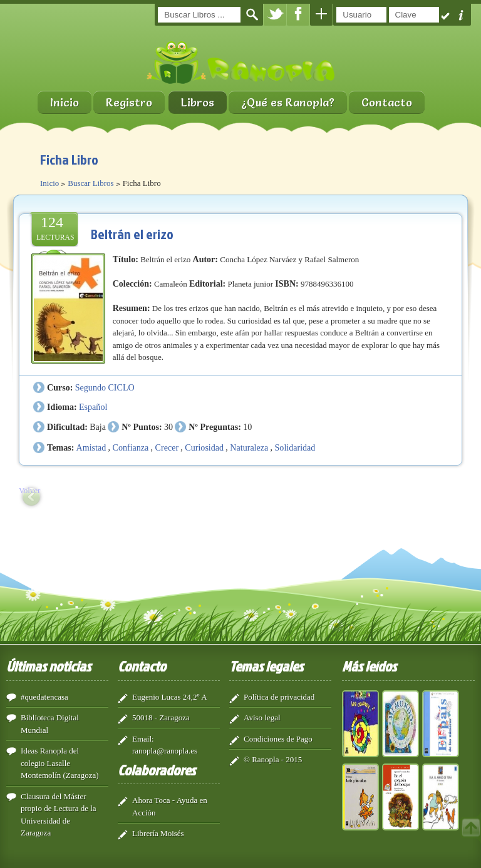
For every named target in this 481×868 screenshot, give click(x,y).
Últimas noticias (49, 666)
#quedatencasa (44, 697)
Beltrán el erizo (132, 234)
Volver (29, 490)
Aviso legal (262, 717)
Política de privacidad (279, 697)
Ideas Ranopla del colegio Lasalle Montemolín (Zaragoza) (60, 763)
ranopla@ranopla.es (165, 751)
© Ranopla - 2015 (273, 759)
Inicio (65, 102)
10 (247, 427)
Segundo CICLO (105, 387)
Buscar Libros (91, 183)
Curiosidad (204, 447)
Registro (129, 102)
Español (93, 407)
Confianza (131, 447)
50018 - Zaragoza (161, 717)
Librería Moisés (158, 833)
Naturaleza (249, 447)
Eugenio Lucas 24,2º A (170, 697)
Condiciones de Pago (278, 739)
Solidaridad (295, 447)
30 (168, 427)
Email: (143, 739)
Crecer (167, 447)
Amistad (91, 447)
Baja (98, 427)
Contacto (387, 102)
